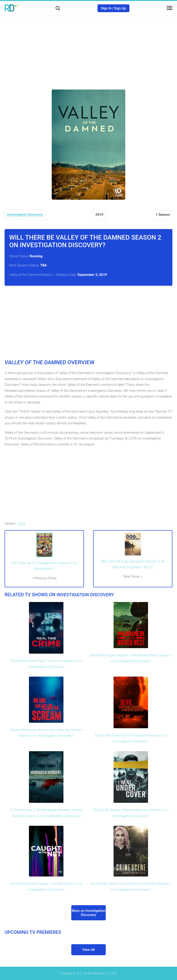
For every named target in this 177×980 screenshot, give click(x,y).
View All (88, 950)
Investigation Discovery (25, 215)
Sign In (106, 8)
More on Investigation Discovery (88, 913)
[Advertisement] (88, 49)
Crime (21, 524)
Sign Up (120, 8)
